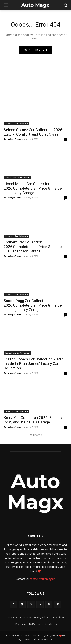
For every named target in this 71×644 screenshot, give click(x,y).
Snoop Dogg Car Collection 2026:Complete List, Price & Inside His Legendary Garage (33, 305)
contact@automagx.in (42, 579)
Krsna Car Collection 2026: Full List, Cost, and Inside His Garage (34, 420)
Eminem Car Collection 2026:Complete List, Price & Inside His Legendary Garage (33, 247)
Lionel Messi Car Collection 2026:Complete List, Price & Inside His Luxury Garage (33, 188)
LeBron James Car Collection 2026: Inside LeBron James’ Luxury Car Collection (33, 364)
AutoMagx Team (12, 139)
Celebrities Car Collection (16, 124)
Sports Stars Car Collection (17, 178)
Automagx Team (12, 373)
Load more (35, 435)
